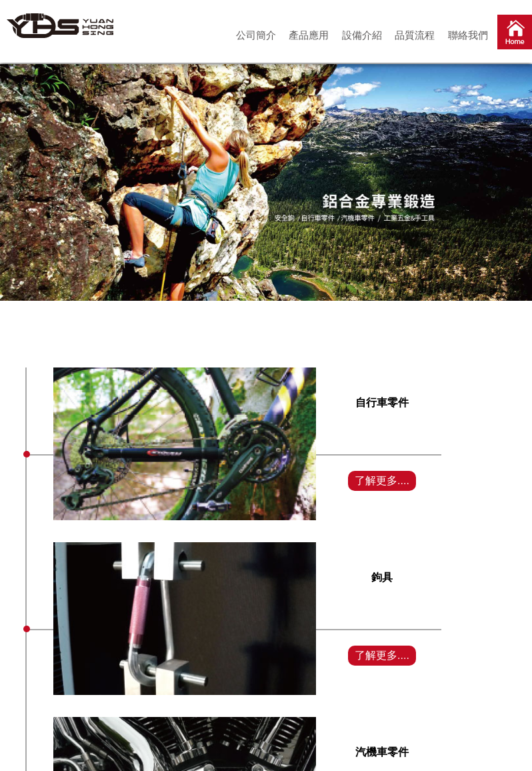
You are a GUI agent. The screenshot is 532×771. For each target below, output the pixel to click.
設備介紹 (362, 35)
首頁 (515, 35)
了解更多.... (382, 481)
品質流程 (415, 35)
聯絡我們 (468, 35)
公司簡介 (256, 35)
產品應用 (309, 35)
